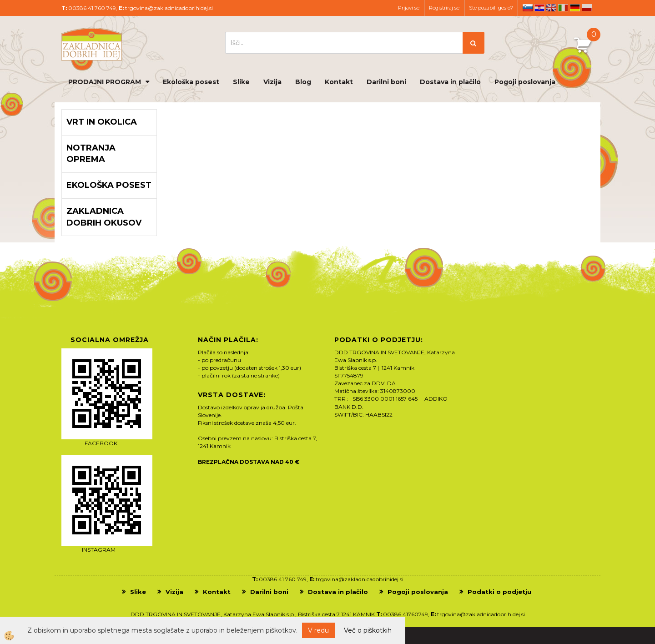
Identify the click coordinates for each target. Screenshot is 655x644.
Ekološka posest (191, 82)
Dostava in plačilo (450, 82)
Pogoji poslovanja (525, 82)
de (575, 8)
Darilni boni (386, 82)
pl (587, 8)
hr (539, 8)
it (563, 8)
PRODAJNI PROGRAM (105, 82)
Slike (241, 82)
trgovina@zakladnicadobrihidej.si (169, 8)
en (551, 8)
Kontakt (339, 82)
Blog (303, 82)
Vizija (272, 82)
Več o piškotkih (368, 630)
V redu (318, 630)
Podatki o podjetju (499, 592)
